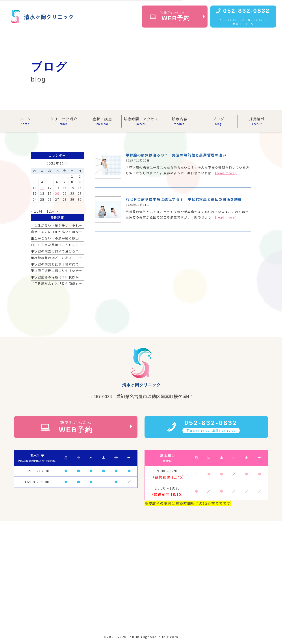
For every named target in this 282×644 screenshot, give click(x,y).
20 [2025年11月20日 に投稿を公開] (57, 193)
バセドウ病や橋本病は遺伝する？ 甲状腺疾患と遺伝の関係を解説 (184, 199)
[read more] (226, 173)
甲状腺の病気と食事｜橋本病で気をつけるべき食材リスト (76, 264)
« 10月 (37, 211)
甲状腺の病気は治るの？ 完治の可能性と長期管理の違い (176, 155)
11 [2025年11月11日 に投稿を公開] (42, 188)
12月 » (52, 211)
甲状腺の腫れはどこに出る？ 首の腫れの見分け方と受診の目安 (81, 258)
